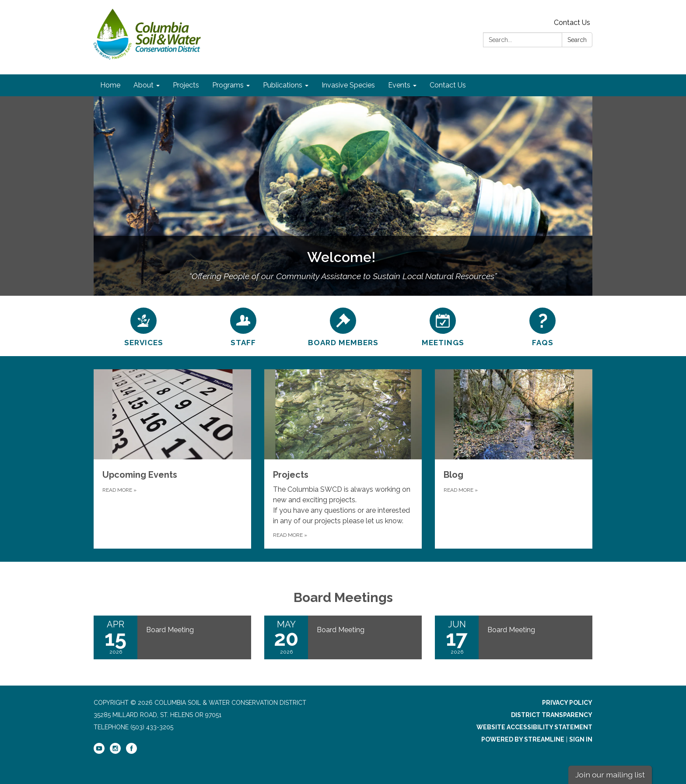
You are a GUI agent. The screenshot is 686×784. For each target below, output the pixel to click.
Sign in (581, 739)
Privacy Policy (567, 703)
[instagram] (115, 752)
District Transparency (552, 715)
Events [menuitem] (399, 85)
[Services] (143, 326)
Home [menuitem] (110, 85)
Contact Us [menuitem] (448, 85)
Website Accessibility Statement (534, 727)
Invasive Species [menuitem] (348, 85)
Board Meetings (343, 597)
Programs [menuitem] (228, 85)
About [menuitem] (143, 85)
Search (577, 40)
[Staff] (243, 326)
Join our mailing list (610, 775)
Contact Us (572, 23)
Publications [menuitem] (283, 85)
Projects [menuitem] (186, 85)
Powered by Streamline (523, 739)
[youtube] (99, 752)
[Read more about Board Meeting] (172, 637)
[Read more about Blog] (514, 459)
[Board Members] (343, 326)
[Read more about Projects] (343, 459)
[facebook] (131, 752)
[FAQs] (542, 326)
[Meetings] (443, 326)
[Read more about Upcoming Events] (172, 459)
